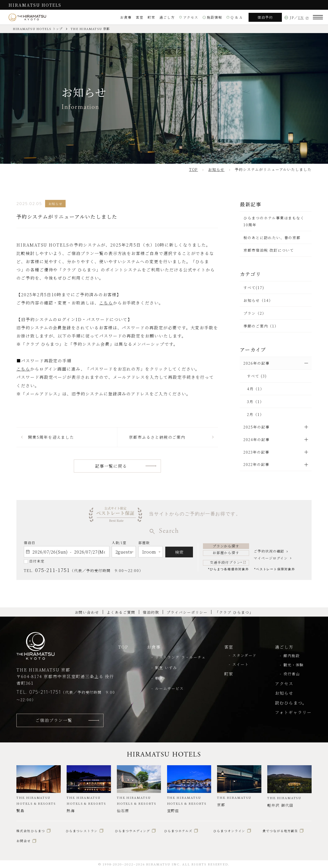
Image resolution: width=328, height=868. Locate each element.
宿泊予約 (265, 17)
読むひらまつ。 (291, 703)
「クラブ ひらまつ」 (234, 612)
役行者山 (292, 674)
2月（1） (255, 414)
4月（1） (256, 389)
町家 (151, 17)
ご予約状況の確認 (269, 551)
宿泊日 (30, 543)
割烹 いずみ (166, 668)
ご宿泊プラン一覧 (54, 720)
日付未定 (37, 561)
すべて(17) (254, 288)
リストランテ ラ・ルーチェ (180, 657)
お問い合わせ (87, 612)
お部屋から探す (226, 553)
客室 (140, 17)
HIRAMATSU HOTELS (35, 5)
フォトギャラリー (293, 712)
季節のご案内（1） (261, 326)
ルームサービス (169, 688)
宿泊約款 (151, 612)
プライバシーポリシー (187, 612)
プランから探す (226, 546)
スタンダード (245, 655)
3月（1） (255, 402)
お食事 (126, 17)
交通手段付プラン (226, 562)
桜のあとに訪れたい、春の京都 (272, 238)
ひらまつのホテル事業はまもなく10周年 (274, 221)
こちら (106, 303)
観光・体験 (294, 665)
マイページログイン (271, 558)
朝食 (159, 678)
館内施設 (292, 656)
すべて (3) (257, 376)
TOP (123, 647)
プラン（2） (255, 313)
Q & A (234, 17)
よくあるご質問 (121, 612)
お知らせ (284, 693)
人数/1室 (119, 543)
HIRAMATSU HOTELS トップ (38, 29)
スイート (241, 664)
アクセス (189, 17)
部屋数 (144, 543)
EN (301, 18)
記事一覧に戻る (111, 466)
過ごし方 (167, 17)
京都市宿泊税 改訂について (269, 250)
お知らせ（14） (258, 300)
